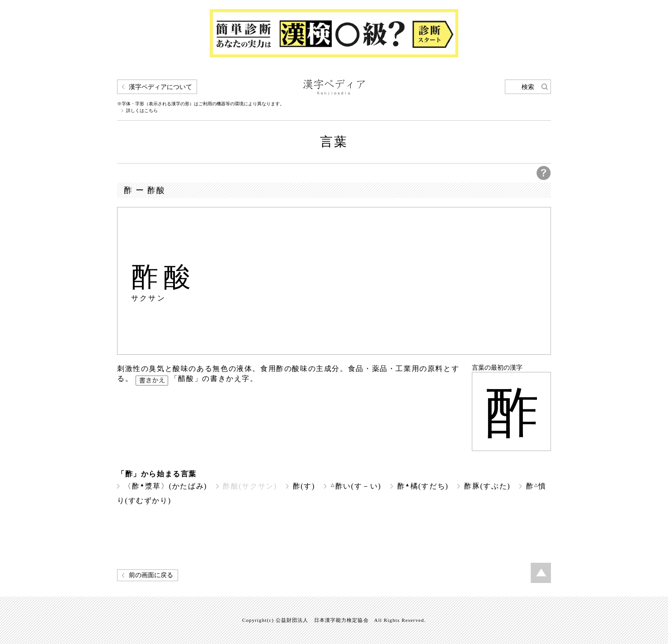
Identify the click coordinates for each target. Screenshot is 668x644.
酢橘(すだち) (423, 486)
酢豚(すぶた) (487, 486)
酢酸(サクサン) (250, 486)
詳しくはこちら (142, 111)
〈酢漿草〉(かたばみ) (165, 486)
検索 (528, 87)
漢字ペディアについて (160, 87)
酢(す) (304, 486)
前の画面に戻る (151, 575)
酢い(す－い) (356, 486)
